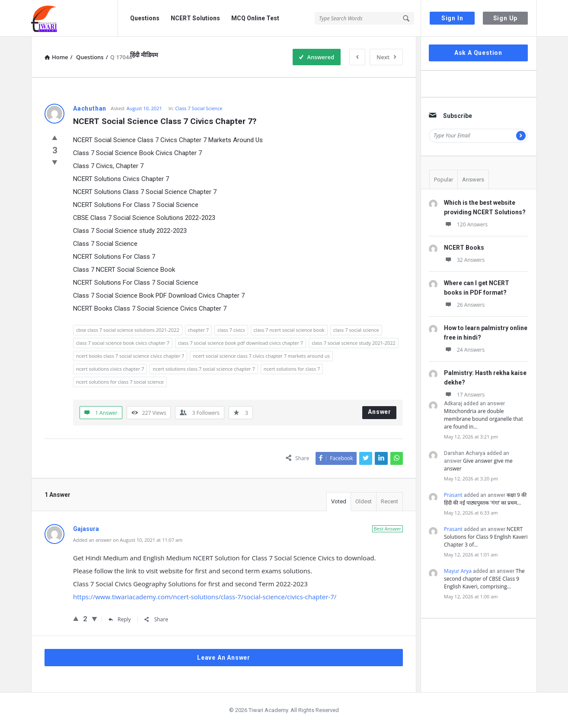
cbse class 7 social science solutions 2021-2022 (128, 330)
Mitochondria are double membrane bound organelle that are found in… (483, 419)
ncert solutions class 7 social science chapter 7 (204, 369)
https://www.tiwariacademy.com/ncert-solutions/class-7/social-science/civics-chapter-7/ (205, 597)
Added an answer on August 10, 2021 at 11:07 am (128, 540)
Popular (444, 180)
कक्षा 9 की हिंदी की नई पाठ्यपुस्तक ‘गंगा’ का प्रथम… (485, 499)
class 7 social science (356, 330)
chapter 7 (199, 330)
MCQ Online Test (255, 18)
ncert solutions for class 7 (292, 369)
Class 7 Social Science (199, 108)
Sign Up (506, 18)
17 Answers (464, 395)
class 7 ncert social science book (289, 330)
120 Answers (466, 224)
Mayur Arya (458, 571)
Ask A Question (478, 53)
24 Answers (464, 350)
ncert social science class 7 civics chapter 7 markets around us (261, 356)
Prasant (453, 495)
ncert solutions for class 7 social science (120, 382)
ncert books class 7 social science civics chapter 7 (130, 356)
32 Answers (464, 260)
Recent (389, 501)
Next (386, 57)
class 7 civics (231, 330)
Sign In (452, 18)
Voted (339, 501)
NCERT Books (464, 248)
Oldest (364, 501)
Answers (473, 180)
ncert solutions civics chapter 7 (110, 369)
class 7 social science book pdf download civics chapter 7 (241, 343)
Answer (380, 412)
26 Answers (464, 305)
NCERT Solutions (195, 18)
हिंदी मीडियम (144, 55)
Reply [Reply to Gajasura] (120, 619)
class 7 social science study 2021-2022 (354, 343)
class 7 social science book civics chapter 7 (123, 343)
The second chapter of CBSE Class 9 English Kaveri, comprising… (484, 579)
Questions (145, 18)
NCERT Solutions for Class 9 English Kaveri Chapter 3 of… (486, 537)
